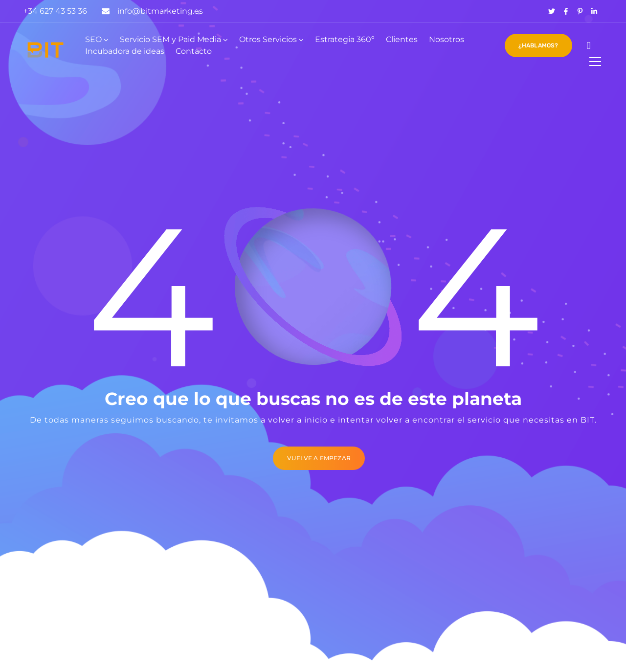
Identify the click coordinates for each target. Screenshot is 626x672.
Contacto (194, 51)
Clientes (402, 39)
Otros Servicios (268, 39)
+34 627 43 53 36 (55, 11)
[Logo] (45, 50)
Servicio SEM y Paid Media (170, 39)
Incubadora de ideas (125, 51)
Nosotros (447, 39)
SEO (93, 39)
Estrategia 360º (345, 39)
